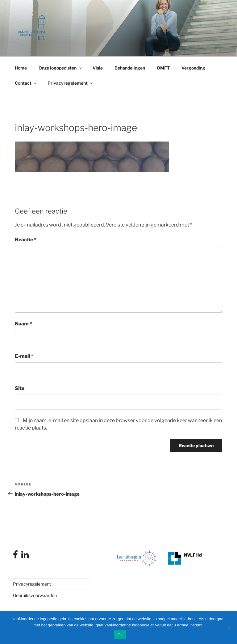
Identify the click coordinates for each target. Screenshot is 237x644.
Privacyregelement (71, 83)
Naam (23, 324)
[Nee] (229, 628)
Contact (26, 83)
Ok (120, 635)
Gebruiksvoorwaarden (35, 595)
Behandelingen (130, 68)
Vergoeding (193, 68)
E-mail (24, 356)
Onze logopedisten (60, 68)
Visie (98, 68)
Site (20, 388)
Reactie (26, 240)
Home (21, 68)
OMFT (163, 68)
